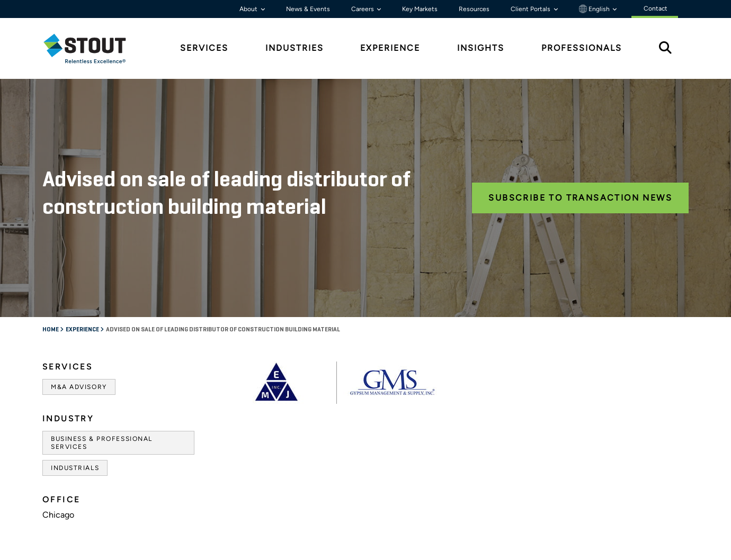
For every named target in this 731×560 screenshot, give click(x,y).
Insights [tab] (481, 48)
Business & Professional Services (102, 442)
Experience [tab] (390, 48)
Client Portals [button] (531, 9)
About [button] (249, 9)
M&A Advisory (79, 387)
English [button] (595, 9)
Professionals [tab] (582, 48)
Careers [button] (363, 9)
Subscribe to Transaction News (580, 198)
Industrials (75, 468)
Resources (474, 9)
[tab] (93, 48)
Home (51, 330)
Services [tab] (204, 48)
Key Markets (420, 9)
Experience (83, 330)
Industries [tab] (295, 48)
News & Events (308, 9)
